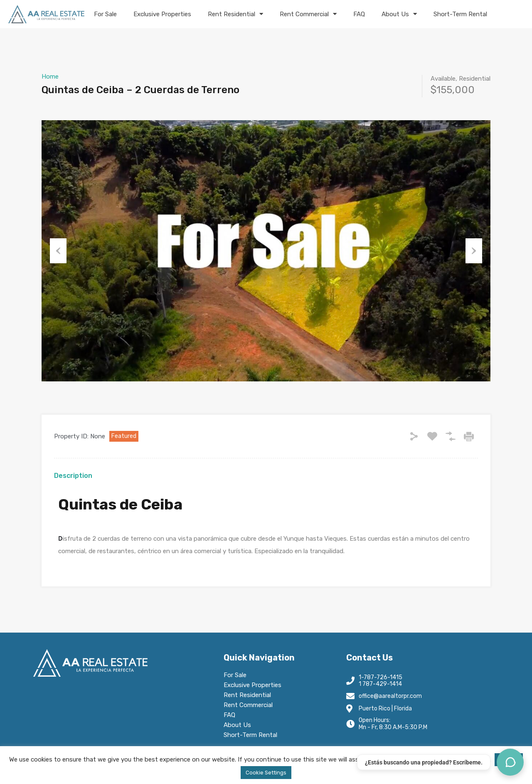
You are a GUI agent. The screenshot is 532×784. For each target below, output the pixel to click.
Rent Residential (235, 14)
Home (50, 77)
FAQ (359, 14)
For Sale (105, 14)
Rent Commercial (308, 14)
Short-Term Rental (460, 14)
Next (474, 251)
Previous (58, 251)
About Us (399, 14)
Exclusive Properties (162, 14)
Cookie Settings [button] (266, 773)
